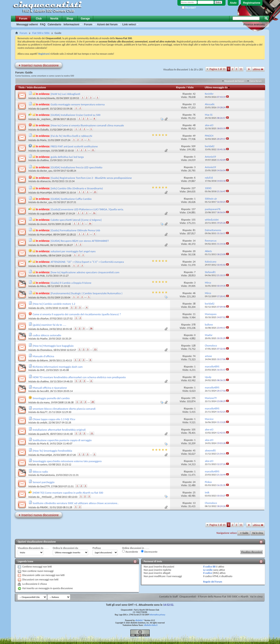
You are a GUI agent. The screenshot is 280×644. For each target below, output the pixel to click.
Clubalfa (44, 130)
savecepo (45, 151)
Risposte (181, 87)
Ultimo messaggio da (217, 87)
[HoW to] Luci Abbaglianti (66, 94)
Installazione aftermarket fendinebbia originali (59, 430)
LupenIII (44, 109)
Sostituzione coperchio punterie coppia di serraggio (62, 440)
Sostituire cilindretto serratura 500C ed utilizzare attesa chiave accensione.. (76, 503)
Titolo (22, 87)
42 (194, 94)
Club (39, 19)
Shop (70, 19)
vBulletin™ (140, 620)
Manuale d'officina (43, 356)
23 (95, 192)
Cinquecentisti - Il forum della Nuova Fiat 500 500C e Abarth (214, 596)
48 (194, 125)
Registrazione (252, 3)
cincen (43, 224)
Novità (54, 19)
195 (193, 398)
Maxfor (44, 339)
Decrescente (149, 552)
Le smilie (208, 570)
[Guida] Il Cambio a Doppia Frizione (71, 283)
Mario (43, 140)
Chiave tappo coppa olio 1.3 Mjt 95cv (54, 419)
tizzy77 (44, 412)
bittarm (44, 360)
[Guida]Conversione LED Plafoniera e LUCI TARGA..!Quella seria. (87, 209)
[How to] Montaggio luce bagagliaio (53, 346)
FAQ (43, 24)
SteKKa (44, 256)
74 (194, 356)
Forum (23, 19)
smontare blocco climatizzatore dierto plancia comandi (64, 409)
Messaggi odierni (27, 24)
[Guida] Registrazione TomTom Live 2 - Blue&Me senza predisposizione (91, 178)
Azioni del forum (107, 24)
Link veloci (129, 24)
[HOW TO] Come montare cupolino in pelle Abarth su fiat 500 (68, 493)
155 (193, 220)
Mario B (44, 444)
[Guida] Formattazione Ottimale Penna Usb (75, 230)
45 (194, 451)
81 (194, 230)
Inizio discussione (36, 87)
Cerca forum (256, 81)
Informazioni (71, 24)
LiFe (42, 308)
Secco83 (44, 391)
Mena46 (44, 245)
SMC (42, 370)
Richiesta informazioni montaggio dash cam (58, 367)
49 (194, 136)
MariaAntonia (47, 475)
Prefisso (97, 548)
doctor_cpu (46, 171)
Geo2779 (45, 486)
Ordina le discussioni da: (66, 548)
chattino (44, 160)
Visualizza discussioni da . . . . (33, 548)
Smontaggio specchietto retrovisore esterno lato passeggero (67, 461)
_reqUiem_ (46, 119)
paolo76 (44, 434)
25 (194, 493)
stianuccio (45, 181)
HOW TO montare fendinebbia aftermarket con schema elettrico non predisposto (79, 377)
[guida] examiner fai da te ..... (49, 325)
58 (194, 377)
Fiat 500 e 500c (41, 33)
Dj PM (43, 266)
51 (93, 150)
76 (194, 115)
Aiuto (233, 3)
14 (194, 241)
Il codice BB (209, 567)
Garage (85, 19)
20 (194, 251)
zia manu (45, 402)
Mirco (43, 286)
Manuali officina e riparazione (50, 388)
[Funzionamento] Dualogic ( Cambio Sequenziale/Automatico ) (87, 293)
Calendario (54, 24)
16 (94, 213)
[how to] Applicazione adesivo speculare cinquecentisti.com (85, 272)
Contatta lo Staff (169, 596)
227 (193, 188)
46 (194, 293)
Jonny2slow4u (48, 98)
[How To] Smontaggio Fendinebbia (52, 451)
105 (193, 430)
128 (193, 346)
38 (194, 304)
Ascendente (130, 552)
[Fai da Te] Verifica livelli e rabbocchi (72, 136)
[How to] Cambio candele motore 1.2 (54, 304)
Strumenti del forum (234, 81)
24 (194, 262)
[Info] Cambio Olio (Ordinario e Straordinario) (77, 188)
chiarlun (44, 319)
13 (194, 104)
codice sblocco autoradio (47, 335)
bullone (44, 329)
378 (193, 325)
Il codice (208, 573)
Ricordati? (189, 8)
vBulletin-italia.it (151, 625)
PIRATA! (44, 507)
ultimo (258, 69)
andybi (44, 423)
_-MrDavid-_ (47, 497)
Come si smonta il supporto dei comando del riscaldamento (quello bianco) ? (77, 314)
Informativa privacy (157, 615)
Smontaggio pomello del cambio (51, 398)
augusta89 (45, 214)
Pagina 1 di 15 (218, 69)
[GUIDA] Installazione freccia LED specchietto (77, 167)
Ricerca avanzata (254, 24)
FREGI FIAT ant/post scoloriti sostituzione (74, 146)
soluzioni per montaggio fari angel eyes (73, 251)
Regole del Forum (213, 582)
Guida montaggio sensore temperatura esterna (78, 104)
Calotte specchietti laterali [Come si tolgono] (76, 220)
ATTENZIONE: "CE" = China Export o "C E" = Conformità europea (87, 262)
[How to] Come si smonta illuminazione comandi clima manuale (87, 125)
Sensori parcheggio (44, 482)
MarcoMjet (46, 193)
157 (193, 209)
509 (193, 146)
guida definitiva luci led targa (67, 157)
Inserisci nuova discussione (39, 65)
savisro (44, 465)
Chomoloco (46, 350)
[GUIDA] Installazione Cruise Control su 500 (76, 115)
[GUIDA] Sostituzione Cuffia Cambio (71, 199)
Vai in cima (258, 533)
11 (241, 69)
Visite (191, 87)
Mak (42, 276)
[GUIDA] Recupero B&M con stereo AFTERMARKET (80, 241)
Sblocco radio (40, 472)
